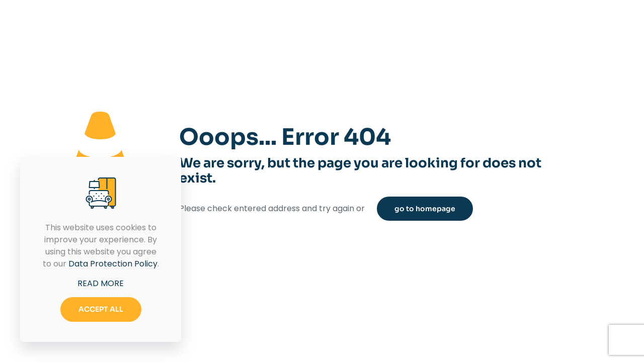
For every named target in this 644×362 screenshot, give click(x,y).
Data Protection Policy (113, 264)
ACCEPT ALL (101, 309)
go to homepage (425, 209)
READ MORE (101, 283)
